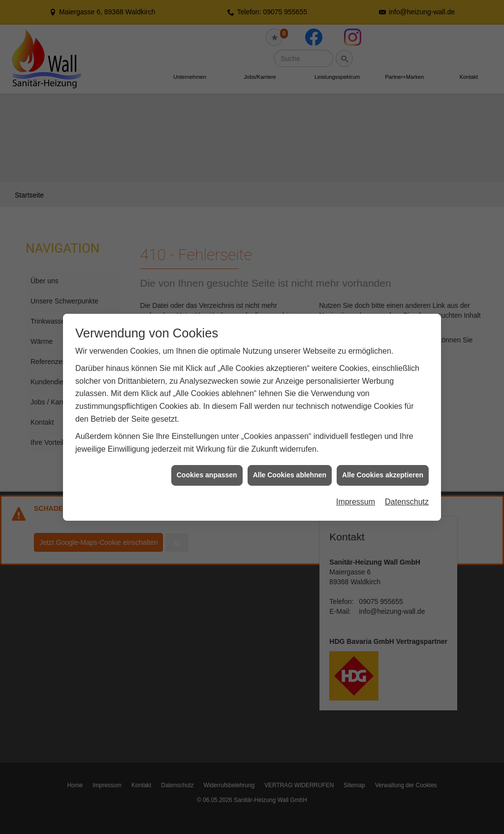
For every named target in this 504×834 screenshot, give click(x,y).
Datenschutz (407, 488)
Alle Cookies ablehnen (290, 462)
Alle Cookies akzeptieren (383, 462)
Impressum (356, 488)
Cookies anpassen (207, 462)
